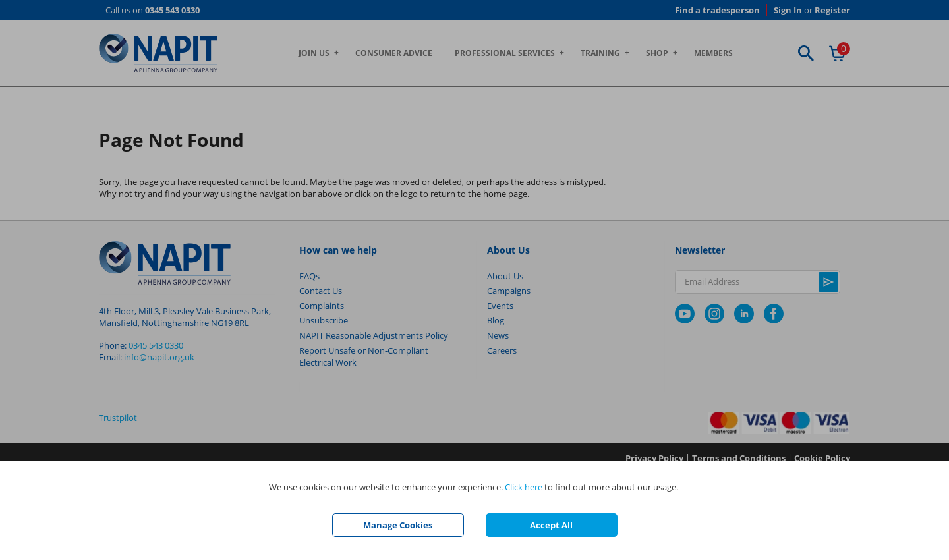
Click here (524, 487)
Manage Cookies (398, 525)
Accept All (551, 525)
